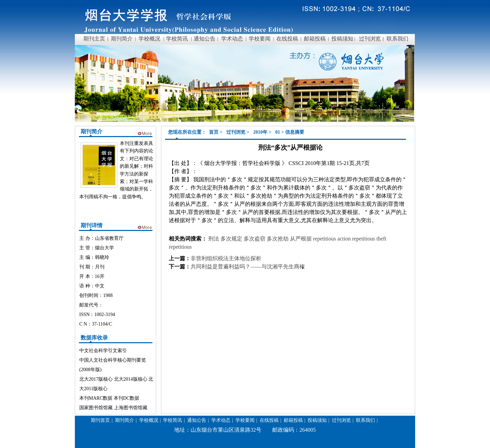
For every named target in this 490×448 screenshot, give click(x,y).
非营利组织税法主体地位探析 (226, 258)
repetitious (325, 239)
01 (278, 132)
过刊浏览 (236, 132)
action (345, 239)
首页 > (216, 132)
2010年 (260, 132)
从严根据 (301, 239)
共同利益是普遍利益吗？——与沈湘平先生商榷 (248, 267)
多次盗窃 (255, 239)
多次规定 (232, 239)
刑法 (214, 239)
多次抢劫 (278, 239)
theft (381, 239)
